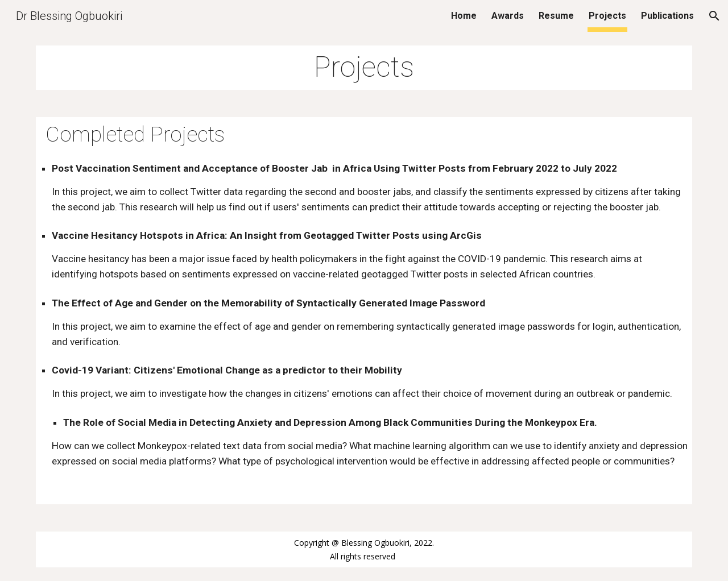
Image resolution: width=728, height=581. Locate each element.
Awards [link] (508, 16)
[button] (714, 16)
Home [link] (464, 16)
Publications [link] (667, 16)
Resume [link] (556, 16)
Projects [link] (607, 16)
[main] (364, 68)
